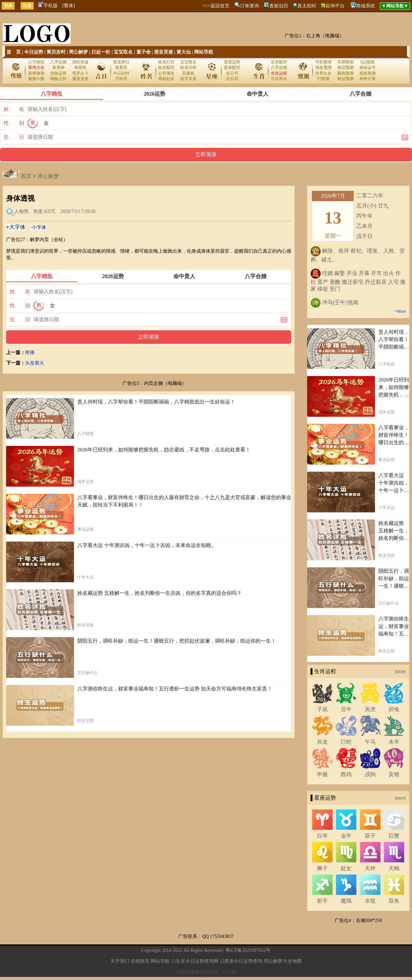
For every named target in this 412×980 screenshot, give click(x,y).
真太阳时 (307, 6)
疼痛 (30, 352)
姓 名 (14, 109)
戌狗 (370, 774)
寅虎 (370, 709)
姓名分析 (188, 67)
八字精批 (36, 62)
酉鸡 (346, 774)
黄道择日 (121, 62)
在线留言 (140, 961)
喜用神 (58, 67)
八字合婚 (58, 62)
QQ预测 (367, 62)
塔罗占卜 (80, 73)
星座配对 (232, 67)
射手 (322, 901)
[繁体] (69, 6)
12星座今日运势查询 (241, 961)
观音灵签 (164, 52)
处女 (346, 868)
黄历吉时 (56, 52)
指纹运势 (58, 73)
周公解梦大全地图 (283, 961)
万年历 (121, 79)
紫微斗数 (36, 79)
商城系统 (366, 6)
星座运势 (232, 62)
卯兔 (394, 709)
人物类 (21, 211)
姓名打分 (166, 62)
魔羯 (346, 901)
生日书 (232, 73)
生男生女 (323, 73)
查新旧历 (279, 6)
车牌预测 (345, 62)
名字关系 (188, 79)
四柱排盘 (80, 62)
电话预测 (345, 67)
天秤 (370, 868)
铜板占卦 (58, 79)
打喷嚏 (323, 79)
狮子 (322, 868)
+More (400, 311)
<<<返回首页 (216, 6)
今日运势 (34, 52)
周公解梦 (78, 52)
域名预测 (323, 67)
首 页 (14, 52)
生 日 (14, 137)
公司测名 (166, 73)
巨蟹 (394, 836)
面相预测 (36, 73)
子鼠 (322, 709)
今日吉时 (121, 73)
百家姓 (188, 73)
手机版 (48, 6)
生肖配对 (279, 62)
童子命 (144, 52)
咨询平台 (335, 6)
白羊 (322, 836)
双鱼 (394, 901)
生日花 (232, 79)
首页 (26, 176)
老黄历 (121, 67)
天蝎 (394, 868)
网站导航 (204, 52)
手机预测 (323, 62)
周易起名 (166, 79)
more (400, 671)
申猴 (322, 774)
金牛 (346, 836)
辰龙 (322, 742)
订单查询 (249, 6)
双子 (370, 836)
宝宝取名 (123, 52)
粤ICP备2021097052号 (248, 950)
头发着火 (35, 363)
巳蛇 (346, 742)
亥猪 (394, 774)
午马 (370, 742)
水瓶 (370, 901)
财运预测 (345, 79)
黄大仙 (184, 52)
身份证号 (368, 67)
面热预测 (368, 73)
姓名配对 (166, 67)
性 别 (14, 123)
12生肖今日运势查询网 (195, 961)
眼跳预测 (345, 73)
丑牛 (346, 709)
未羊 (394, 742)
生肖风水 (279, 79)
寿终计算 (368, 79)
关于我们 (120, 961)
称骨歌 (80, 67)
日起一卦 (101, 52)
